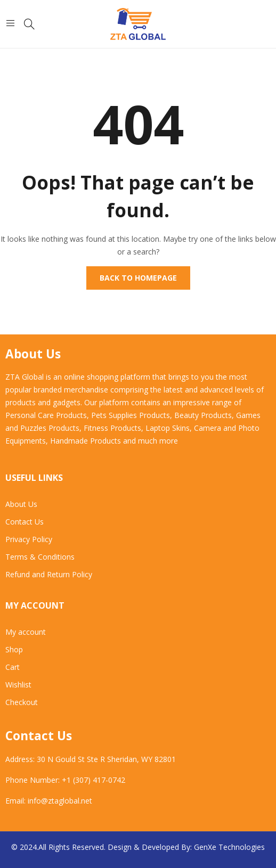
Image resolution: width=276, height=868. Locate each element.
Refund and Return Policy (49, 574)
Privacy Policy (29, 539)
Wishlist (18, 685)
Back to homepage (138, 278)
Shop (14, 649)
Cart (13, 667)
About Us (21, 504)
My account (26, 632)
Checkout (22, 702)
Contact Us (25, 522)
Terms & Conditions (40, 557)
